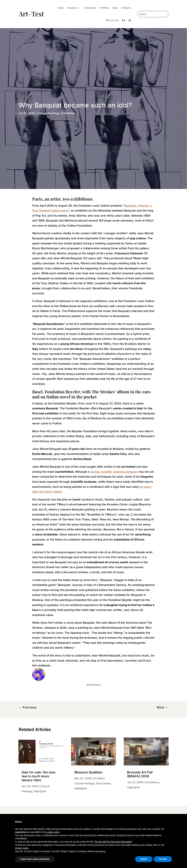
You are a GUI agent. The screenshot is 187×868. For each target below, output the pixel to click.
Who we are (112, 20)
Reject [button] (144, 859)
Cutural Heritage (48, 113)
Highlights (40, 791)
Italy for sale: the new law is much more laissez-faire (39, 776)
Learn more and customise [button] (35, 859)
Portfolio (104, 8)
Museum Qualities (88, 772)
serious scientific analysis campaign (114, 472)
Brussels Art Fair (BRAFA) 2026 (140, 774)
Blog (115, 8)
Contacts (126, 8)
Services (72, 8)
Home (61, 8)
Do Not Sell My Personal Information (113, 842)
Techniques (90, 8)
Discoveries (103, 783)
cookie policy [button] (53, 832)
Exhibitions (68, 113)
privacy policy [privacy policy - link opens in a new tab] (22, 848)
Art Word (99, 778)
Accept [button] (163, 859)
